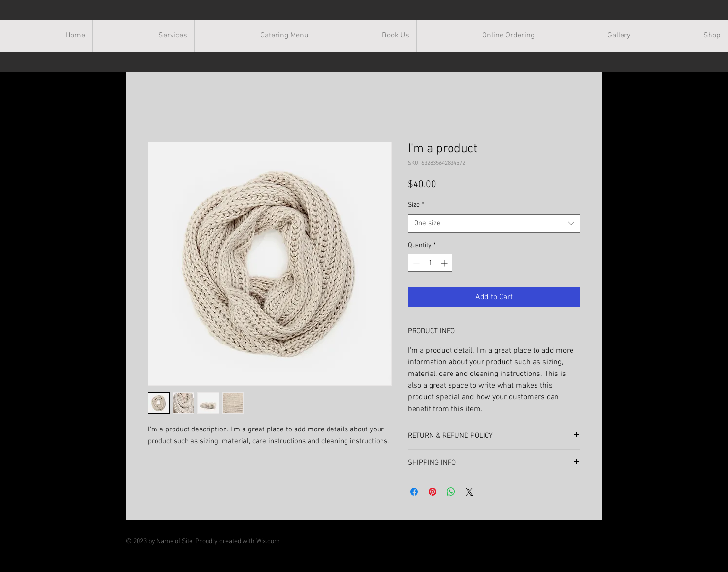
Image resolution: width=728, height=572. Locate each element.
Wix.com (268, 542)
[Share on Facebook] (414, 492)
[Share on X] (469, 492)
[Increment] (445, 263)
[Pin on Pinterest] (433, 492)
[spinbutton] (430, 263)
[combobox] (494, 223)
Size (416, 205)
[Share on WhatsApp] (451, 492)
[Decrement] (415, 263)
